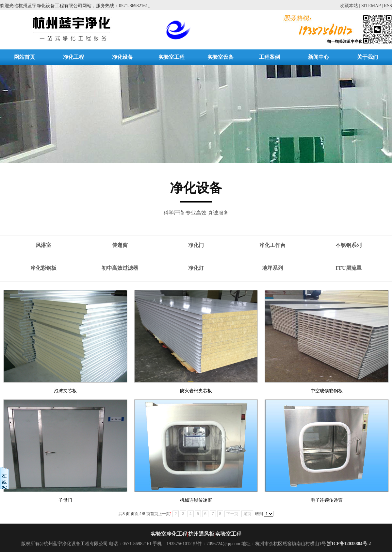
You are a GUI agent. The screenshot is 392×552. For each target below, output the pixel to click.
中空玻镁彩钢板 (327, 391)
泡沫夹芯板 (65, 391)
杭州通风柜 (201, 534)
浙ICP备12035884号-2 (349, 544)
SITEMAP (371, 6)
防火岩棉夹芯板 (196, 391)
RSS (388, 6)
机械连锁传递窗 (196, 500)
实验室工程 (228, 534)
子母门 (65, 500)
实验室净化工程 (169, 534)
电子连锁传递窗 (327, 500)
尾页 (247, 514)
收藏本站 (349, 6)
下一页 (232, 514)
